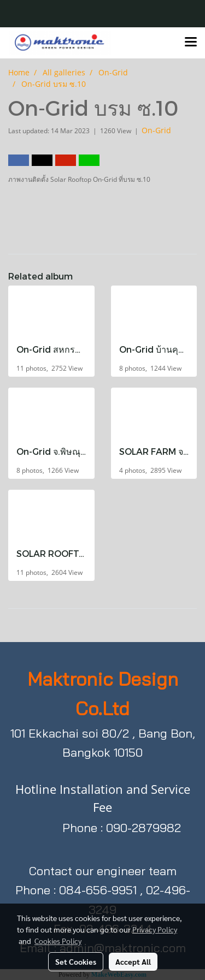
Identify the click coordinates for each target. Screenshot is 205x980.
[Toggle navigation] (191, 43)
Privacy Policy (155, 929)
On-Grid (156, 130)
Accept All (133, 961)
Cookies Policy (58, 941)
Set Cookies (76, 961)
